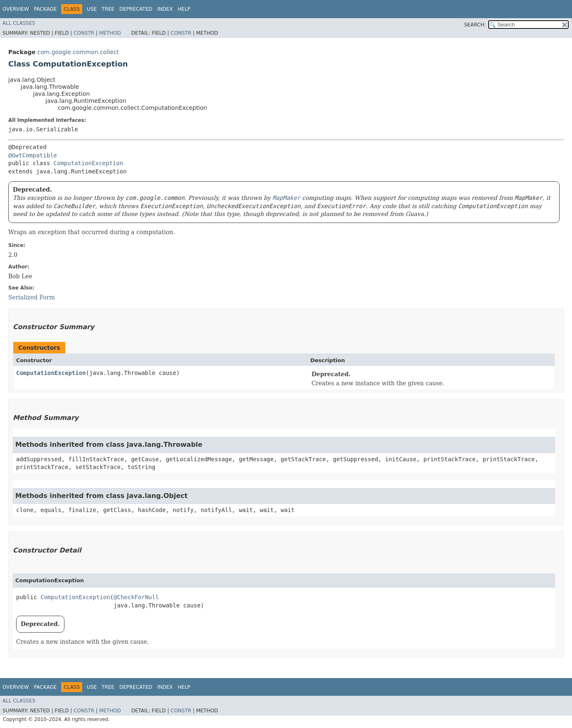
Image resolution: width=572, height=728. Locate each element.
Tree (108, 9)
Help (184, 9)
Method (110, 33)
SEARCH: (475, 25)
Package (45, 9)
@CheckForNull (136, 597)
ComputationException (89, 163)
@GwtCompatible (33, 155)
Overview (16, 9)
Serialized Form (32, 297)
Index (165, 9)
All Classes (19, 23)
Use (92, 9)
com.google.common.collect (78, 52)
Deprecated (136, 9)
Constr (84, 33)
